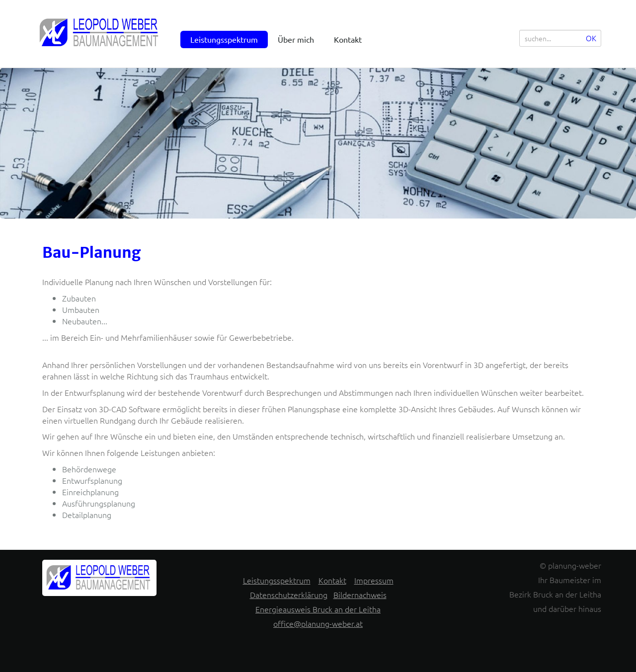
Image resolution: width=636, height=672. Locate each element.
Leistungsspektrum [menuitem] (224, 39)
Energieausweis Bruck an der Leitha (318, 609)
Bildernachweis (360, 595)
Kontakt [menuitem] (348, 39)
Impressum (374, 580)
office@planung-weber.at (318, 623)
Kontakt (332, 580)
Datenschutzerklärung (289, 595)
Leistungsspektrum (277, 580)
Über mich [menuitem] (296, 39)
